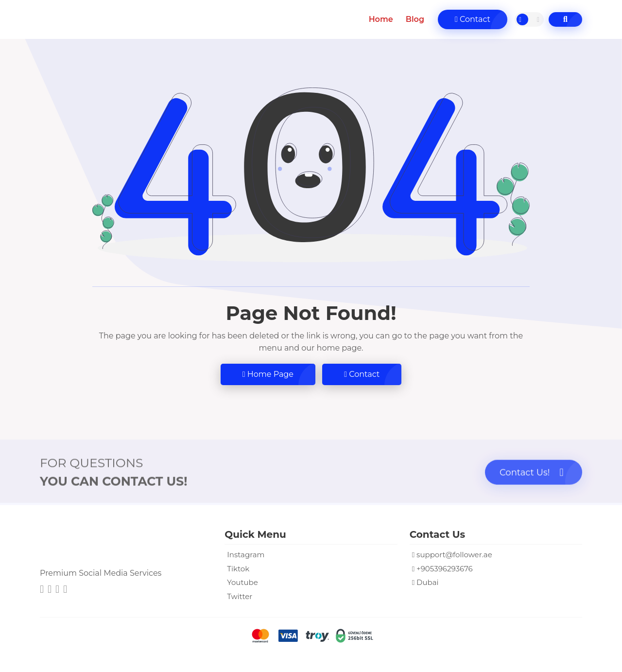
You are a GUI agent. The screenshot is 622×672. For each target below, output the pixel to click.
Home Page (268, 374)
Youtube (242, 582)
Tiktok (238, 569)
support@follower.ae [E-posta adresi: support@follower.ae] (454, 555)
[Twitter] (57, 590)
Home (381, 19)
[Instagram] (42, 590)
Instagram (246, 555)
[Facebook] (65, 590)
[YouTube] (50, 590)
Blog (415, 19)
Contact (473, 19)
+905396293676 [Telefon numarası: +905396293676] (445, 569)
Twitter (240, 596)
